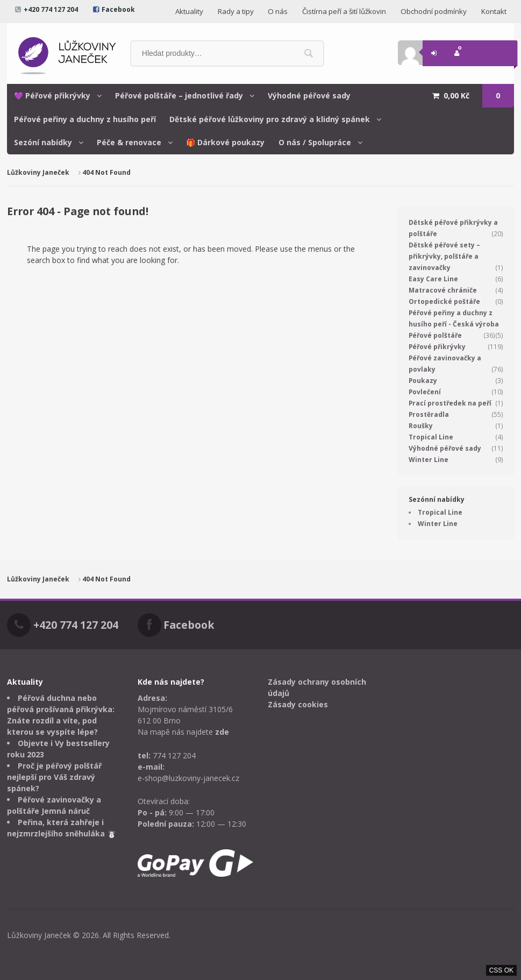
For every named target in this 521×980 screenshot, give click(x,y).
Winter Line (429, 460)
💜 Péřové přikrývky (52, 95)
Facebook (118, 9)
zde (222, 732)
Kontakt (494, 11)
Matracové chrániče (443, 290)
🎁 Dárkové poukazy (225, 142)
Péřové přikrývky (437, 347)
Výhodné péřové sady (309, 95)
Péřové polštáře (435, 335)
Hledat (309, 53)
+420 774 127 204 (51, 9)
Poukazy (423, 381)
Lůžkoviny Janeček (38, 172)
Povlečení (425, 392)
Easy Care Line (433, 279)
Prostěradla (429, 414)
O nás (278, 11)
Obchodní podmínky (434, 11)
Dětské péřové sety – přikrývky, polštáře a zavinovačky (444, 256)
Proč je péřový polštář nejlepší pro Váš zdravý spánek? (54, 777)
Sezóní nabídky (43, 142)
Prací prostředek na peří (450, 403)
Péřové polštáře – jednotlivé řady (179, 95)
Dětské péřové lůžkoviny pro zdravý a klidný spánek (270, 119)
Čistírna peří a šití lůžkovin (344, 11)
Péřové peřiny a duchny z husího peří (85, 119)
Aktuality (189, 11)
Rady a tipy (236, 11)
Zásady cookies (298, 704)
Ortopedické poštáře (444, 301)
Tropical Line (431, 437)
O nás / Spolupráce (315, 142)
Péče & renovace (129, 142)
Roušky (421, 426)
